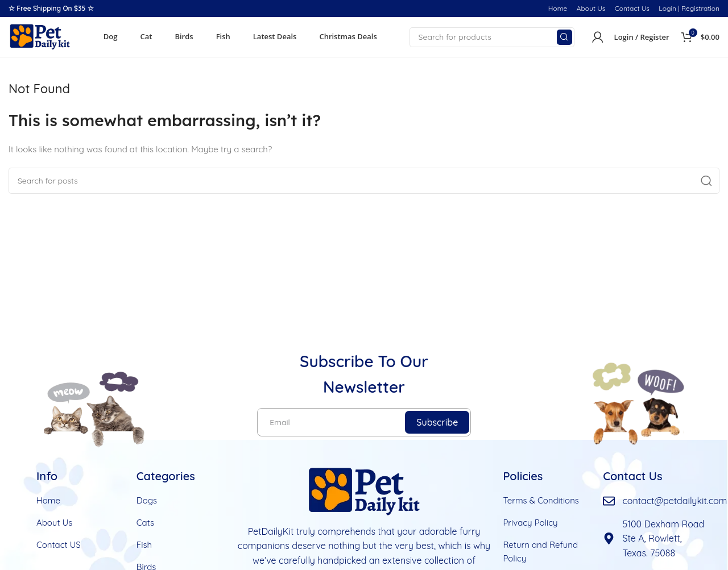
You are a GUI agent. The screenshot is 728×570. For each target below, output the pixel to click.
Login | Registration (689, 8)
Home (558, 8)
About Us (591, 8)
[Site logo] (40, 36)
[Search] (492, 37)
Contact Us (632, 8)
